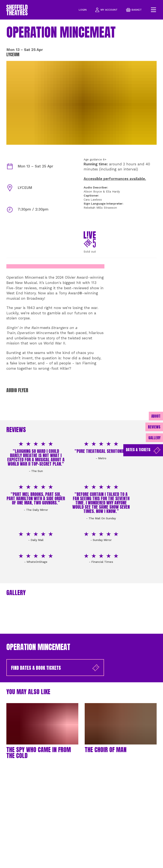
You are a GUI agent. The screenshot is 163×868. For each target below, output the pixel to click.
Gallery (154, 438)
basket (134, 10)
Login (83, 10)
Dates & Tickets (143, 450)
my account (106, 10)
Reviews (154, 427)
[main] (81, 444)
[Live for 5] (90, 239)
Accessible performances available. (115, 179)
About (156, 416)
